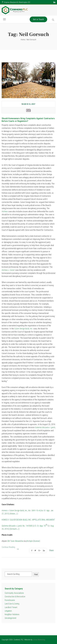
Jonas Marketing (39, 640)
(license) (37, 541)
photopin (29, 541)
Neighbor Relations (12, 614)
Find (36, 574)
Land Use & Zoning (12, 604)
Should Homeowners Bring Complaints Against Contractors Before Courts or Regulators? (28, 120)
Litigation (8, 611)
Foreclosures (10, 600)
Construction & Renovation (15, 596)
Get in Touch (38, 19)
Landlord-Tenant (11, 607)
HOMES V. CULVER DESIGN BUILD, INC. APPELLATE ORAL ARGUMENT (28, 520)
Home (23, 40)
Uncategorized (10, 618)
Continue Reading (8, 548)
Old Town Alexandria (15, 541)
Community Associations (14, 593)
